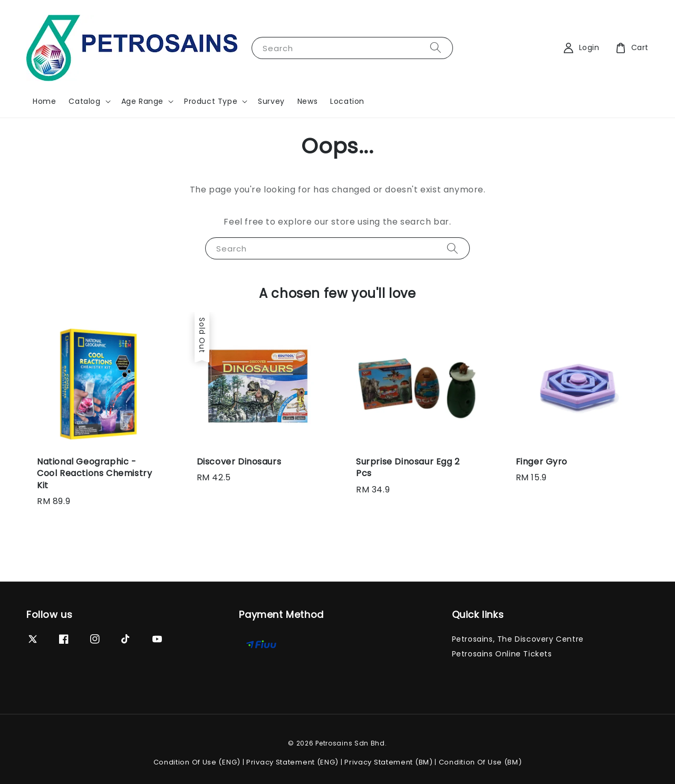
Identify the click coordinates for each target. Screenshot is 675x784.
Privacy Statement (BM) (388, 762)
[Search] (436, 48)
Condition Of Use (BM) (480, 762)
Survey (271, 101)
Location (347, 101)
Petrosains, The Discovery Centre (518, 639)
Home (44, 101)
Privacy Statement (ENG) (292, 762)
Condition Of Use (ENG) (197, 762)
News (307, 101)
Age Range (142, 101)
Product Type (211, 101)
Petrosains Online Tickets (502, 654)
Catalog (84, 101)
